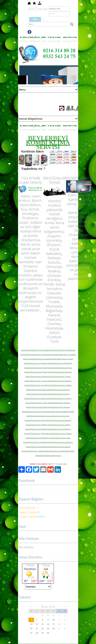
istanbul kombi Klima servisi (49, 451)
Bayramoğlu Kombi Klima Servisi (53, 368)
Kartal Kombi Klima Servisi (53, 407)
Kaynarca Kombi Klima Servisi (49, 411)
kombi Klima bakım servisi (51, 455)
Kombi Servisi (56, 416)
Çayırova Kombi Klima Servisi (52, 381)
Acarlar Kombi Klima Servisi (31, 350)
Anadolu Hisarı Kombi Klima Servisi (55, 354)
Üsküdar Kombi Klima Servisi (53, 447)
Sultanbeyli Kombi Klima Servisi (54, 438)
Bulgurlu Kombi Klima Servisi (53, 376)
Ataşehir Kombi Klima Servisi (56, 359)
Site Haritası (26, 547)
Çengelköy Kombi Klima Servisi (53, 385)
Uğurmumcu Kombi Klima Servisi (52, 442)
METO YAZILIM (57, 464)
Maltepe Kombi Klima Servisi (53, 425)
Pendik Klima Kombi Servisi (51, 429)
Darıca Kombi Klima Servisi (53, 390)
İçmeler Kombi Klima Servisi (53, 403)
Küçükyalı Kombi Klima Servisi (53, 420)
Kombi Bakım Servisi (42, 416)
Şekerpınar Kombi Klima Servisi (53, 433)
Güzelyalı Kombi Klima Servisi (52, 398)
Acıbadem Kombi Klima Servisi (55, 350)
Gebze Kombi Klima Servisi (53, 394)
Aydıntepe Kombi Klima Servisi (52, 363)
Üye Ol (31, 9)
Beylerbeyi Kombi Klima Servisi (53, 372)
